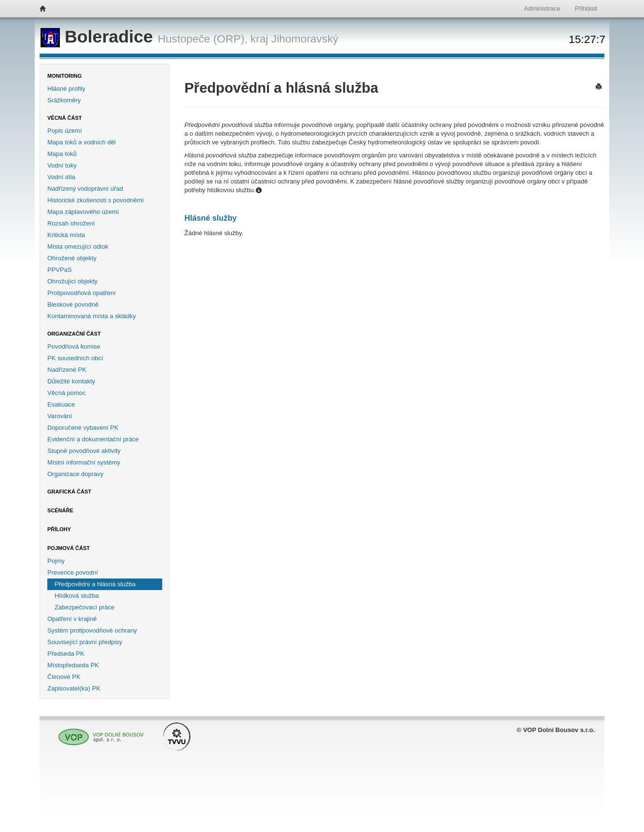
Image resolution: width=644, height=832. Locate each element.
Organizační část (74, 334)
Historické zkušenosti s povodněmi (95, 200)
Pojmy (56, 561)
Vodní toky (62, 165)
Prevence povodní (73, 572)
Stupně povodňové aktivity (84, 451)
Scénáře (60, 510)
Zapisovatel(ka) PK (74, 688)
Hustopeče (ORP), (203, 39)
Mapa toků (62, 154)
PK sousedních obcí (75, 358)
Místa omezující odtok (78, 247)
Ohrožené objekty (72, 258)
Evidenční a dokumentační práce (93, 439)
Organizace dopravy (75, 474)
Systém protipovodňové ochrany (92, 630)
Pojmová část (69, 548)
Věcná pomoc (67, 393)
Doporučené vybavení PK (83, 428)
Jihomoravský (305, 39)
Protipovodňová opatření (82, 293)
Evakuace (61, 404)
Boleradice (99, 37)
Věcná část (65, 118)
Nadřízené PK (67, 370)
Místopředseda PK (73, 665)
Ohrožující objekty (72, 281)
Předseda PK (66, 654)
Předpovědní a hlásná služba (95, 584)
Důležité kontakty (71, 381)
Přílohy (59, 529)
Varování (60, 416)
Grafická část (69, 492)
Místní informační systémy (84, 462)
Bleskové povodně (73, 304)
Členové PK (64, 677)
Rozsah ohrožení (71, 223)
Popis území (65, 131)
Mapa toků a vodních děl (82, 142)
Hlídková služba (77, 596)
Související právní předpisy (85, 642)
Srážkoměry (64, 100)
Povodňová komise (74, 346)
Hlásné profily (66, 89)
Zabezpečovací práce (84, 607)
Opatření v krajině (72, 619)
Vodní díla (61, 177)
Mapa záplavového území (83, 212)
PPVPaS (60, 270)
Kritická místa (66, 235)
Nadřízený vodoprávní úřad (85, 189)
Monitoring (64, 76)
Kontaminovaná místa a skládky (92, 316)
